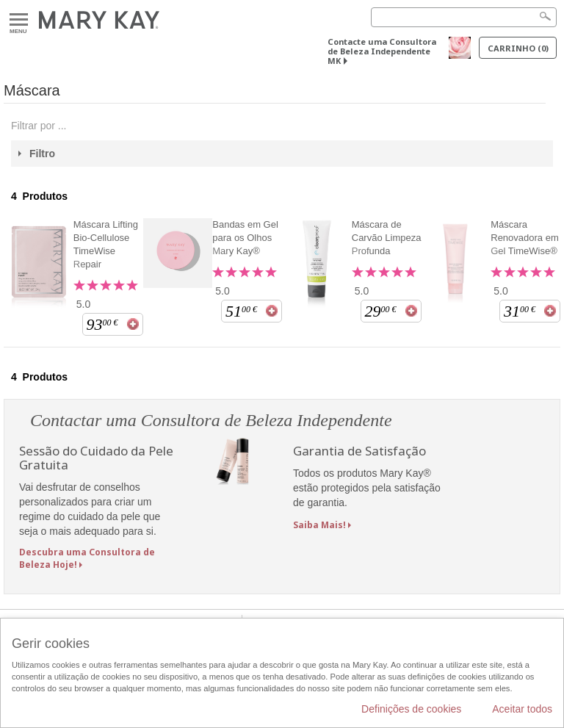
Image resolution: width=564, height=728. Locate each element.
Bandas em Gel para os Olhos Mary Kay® (245, 238)
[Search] (464, 17)
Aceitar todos (522, 709)
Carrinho (518, 48)
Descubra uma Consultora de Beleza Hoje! (87, 558)
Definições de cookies (411, 709)
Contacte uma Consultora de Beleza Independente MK (382, 51)
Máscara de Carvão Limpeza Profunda (387, 238)
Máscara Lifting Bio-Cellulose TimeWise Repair (106, 244)
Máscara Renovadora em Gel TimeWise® (525, 238)
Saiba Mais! (319, 525)
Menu (19, 20)
